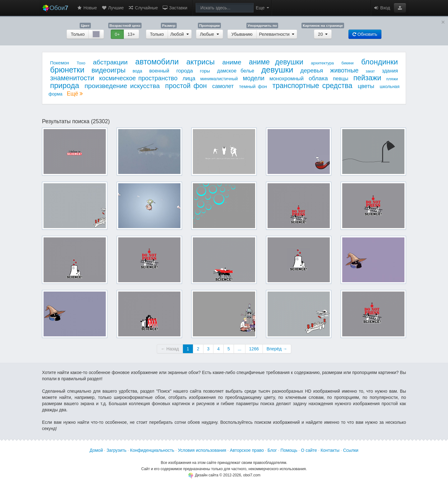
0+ (117, 34)
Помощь (289, 450)
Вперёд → (277, 349)
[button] (400, 8)
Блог (272, 450)
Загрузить (116, 450)
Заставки (175, 8)
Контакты (330, 450)
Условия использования (202, 450)
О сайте (309, 450)
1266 (254, 349)
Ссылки (351, 450)
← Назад (170, 349)
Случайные (143, 8)
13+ (131, 34)
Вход (382, 8)
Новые (87, 8)
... (240, 349)
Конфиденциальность (152, 450)
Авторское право (247, 450)
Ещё (75, 94)
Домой (96, 450)
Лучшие (113, 8)
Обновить (365, 34)
